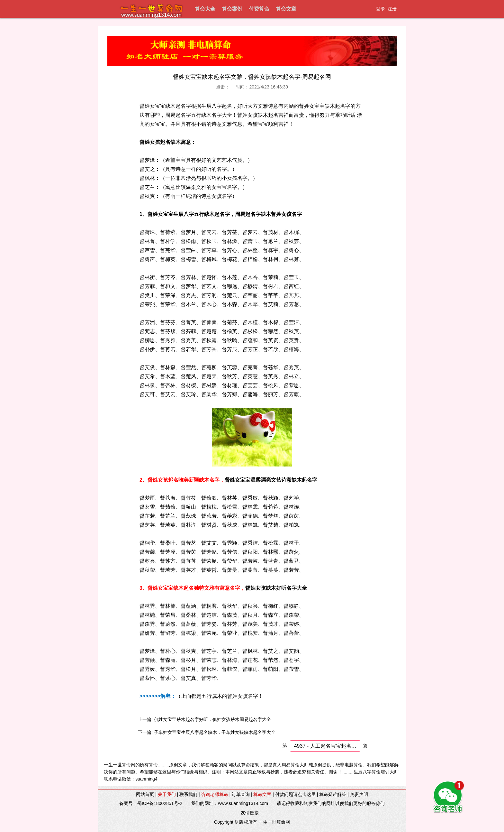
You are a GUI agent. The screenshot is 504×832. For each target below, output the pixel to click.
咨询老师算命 (215, 794)
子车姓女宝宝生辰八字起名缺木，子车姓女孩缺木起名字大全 (215, 732)
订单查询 (241, 794)
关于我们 (167, 794)
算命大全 (205, 9)
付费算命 (259, 9)
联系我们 (188, 794)
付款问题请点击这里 (295, 794)
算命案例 (232, 9)
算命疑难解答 (333, 794)
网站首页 (145, 794)
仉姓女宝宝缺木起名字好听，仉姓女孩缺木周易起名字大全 (212, 719)
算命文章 (286, 9)
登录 (381, 9)
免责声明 (359, 794)
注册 (392, 9)
